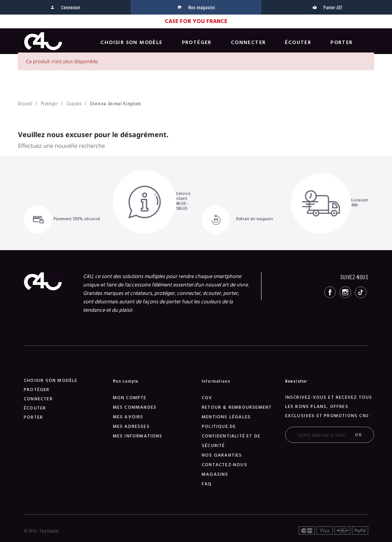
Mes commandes (135, 407)
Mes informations (138, 436)
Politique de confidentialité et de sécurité (231, 436)
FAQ (207, 484)
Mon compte (130, 398)
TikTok (361, 292)
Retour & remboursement (237, 407)
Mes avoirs (128, 417)
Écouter (298, 43)
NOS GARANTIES (222, 455)
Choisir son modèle (131, 43)
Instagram (345, 292)
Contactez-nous (225, 465)
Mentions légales (226, 417)
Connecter (248, 43)
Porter (341, 43)
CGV (207, 398)
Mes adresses (131, 427)
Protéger (197, 43)
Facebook (330, 292)
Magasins (215, 474)
